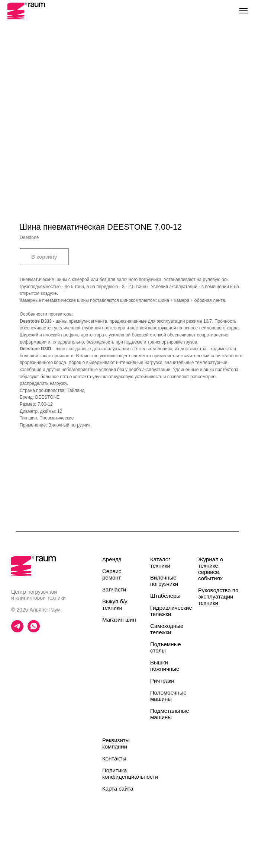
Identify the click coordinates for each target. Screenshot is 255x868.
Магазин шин (119, 620)
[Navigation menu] (243, 11)
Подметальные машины (170, 714)
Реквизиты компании (116, 743)
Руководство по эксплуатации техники (218, 596)
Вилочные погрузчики (164, 581)
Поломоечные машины (168, 696)
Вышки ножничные (165, 666)
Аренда (112, 559)
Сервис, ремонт (113, 574)
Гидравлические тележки (171, 611)
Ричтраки (162, 681)
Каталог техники (160, 562)
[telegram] (17, 630)
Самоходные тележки (167, 629)
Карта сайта (118, 789)
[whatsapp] (34, 630)
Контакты (114, 758)
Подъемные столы (166, 647)
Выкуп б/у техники (115, 604)
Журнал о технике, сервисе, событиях (211, 569)
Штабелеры (165, 596)
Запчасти (114, 589)
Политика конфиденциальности (130, 773)
